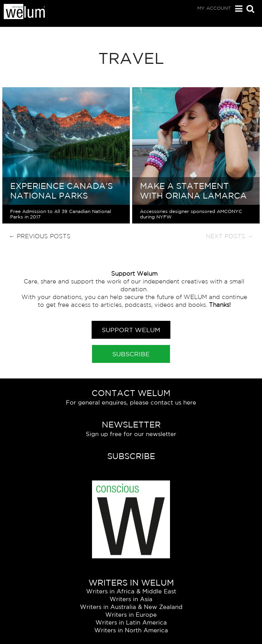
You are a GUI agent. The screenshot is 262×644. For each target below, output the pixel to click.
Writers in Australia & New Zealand (131, 607)
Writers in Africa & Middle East (131, 591)
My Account (214, 8)
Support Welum (131, 330)
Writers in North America (131, 630)
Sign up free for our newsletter (131, 434)
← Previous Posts (40, 236)
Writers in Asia (131, 599)
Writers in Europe (131, 615)
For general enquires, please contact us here (131, 402)
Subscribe (131, 354)
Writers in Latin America (131, 622)
